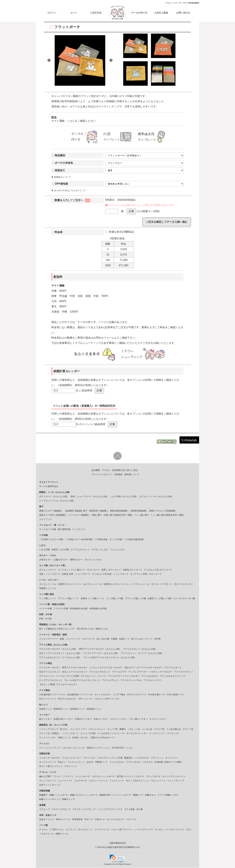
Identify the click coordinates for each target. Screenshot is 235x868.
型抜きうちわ (102, 629)
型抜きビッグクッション (99, 748)
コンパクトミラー (78, 729)
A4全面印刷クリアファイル (52, 695)
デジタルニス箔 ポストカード (158, 570)
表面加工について (61, 177)
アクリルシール (47, 676)
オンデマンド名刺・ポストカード (146, 574)
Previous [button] (49, 61)
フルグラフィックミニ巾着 (110, 758)
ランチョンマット (76, 762)
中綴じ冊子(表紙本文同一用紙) (118, 515)
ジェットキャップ (176, 781)
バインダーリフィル (174, 830)
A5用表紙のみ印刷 (98, 609)
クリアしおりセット (80, 550)
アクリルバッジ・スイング (93, 676)
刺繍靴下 (43, 795)
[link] (117, 859)
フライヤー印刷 (61, 609)
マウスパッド (70, 767)
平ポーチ (89, 820)
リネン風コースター (138, 719)
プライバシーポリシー (102, 475)
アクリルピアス (119, 672)
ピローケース (89, 639)
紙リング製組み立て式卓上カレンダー (57, 629)
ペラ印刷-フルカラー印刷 (51, 540)
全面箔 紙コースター (63, 719)
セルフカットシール (92, 584)
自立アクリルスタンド (50, 672)
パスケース (131, 820)
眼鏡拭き (128, 758)
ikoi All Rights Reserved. (122, 864)
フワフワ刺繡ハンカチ (168, 795)
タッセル (159, 830)
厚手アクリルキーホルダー (75, 668)
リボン (189, 830)
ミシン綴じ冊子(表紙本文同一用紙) (167, 515)
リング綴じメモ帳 (115, 599)
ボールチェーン (85, 830)
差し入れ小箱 (103, 639)
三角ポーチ (100, 820)
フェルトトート (117, 781)
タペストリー (172, 758)
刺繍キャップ (68, 799)
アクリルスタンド (173, 668)
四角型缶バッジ (61, 709)
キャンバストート (48, 781)
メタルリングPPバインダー (107, 699)
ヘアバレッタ (172, 734)
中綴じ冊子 (97, 515)
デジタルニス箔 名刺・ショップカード (110, 574)
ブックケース (78, 530)
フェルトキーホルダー (50, 758)
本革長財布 (77, 820)
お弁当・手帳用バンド (97, 762)
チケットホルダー (103, 695)
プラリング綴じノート (68, 599)
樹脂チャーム (62, 834)
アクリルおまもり (150, 676)
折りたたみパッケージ (142, 639)
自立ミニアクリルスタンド (75, 672)
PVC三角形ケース (175, 695)
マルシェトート (158, 781)
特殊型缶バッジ (94, 709)
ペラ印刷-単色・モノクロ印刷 (108, 540)
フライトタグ (89, 758)
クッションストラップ (50, 748)
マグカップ (44, 810)
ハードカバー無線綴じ (79, 515)
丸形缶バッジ (46, 709)
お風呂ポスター (61, 560)
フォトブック (46, 520)
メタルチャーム (47, 834)
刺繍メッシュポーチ (59, 795)
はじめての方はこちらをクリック (69, 191)
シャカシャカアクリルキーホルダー (106, 668)
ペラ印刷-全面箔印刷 (134, 540)
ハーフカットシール (140, 584)
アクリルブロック (110, 681)
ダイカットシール (48, 584)
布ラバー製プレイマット (51, 767)
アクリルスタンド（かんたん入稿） (140, 649)
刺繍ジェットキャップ (50, 799)
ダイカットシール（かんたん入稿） (157, 497)
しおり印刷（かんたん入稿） (124, 497)
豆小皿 (140, 810)
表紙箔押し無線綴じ (99, 511)
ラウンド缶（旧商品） (50, 734)
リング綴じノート (48, 599)
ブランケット (157, 758)
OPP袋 (157, 639)
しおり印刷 (44, 550)
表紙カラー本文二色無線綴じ (53, 515)
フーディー (68, 777)
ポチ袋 (48, 619)
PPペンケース (85, 699)
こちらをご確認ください (81, 121)
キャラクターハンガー (137, 734)
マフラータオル (133, 762)
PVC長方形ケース (157, 695)
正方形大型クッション (123, 748)
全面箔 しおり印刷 (60, 550)
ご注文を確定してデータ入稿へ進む (167, 222)
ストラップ (71, 830)
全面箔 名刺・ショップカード (76, 574)
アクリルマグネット (184, 672)
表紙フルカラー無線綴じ (51, 511)
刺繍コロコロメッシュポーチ (84, 795)
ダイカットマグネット (162, 584)
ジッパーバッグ (73, 639)
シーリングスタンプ (49, 729)
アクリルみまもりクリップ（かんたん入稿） (60, 658)
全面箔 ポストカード (133, 570)
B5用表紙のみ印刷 (79, 609)
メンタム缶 (147, 729)
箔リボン (64, 729)
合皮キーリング (47, 820)
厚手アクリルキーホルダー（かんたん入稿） (100, 649)
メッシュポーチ (82, 777)
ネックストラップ (48, 762)
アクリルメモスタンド (100, 672)
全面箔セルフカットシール (116, 584)
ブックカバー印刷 (48, 530)
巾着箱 (114, 639)
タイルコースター (158, 719)
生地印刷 (159, 762)
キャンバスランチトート (174, 777)
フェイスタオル (117, 762)
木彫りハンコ (64, 738)
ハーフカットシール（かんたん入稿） (57, 501)
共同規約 (118, 475)
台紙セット (124, 639)
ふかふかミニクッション (74, 748)
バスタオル (148, 762)
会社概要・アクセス (101, 470)
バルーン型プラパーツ (122, 830)
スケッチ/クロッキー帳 (184, 599)
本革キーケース (63, 820)
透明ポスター (76, 560)
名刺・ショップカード (50, 574)
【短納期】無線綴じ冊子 (76, 511)
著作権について (132, 475)
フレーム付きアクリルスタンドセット (82, 681)
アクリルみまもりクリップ (172, 676)
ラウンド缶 (188, 729)
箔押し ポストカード (111, 570)
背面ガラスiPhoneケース (103, 738)
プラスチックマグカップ (84, 810)
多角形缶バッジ (77, 709)
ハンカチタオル (142, 758)
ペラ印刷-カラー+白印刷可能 (78, 540)
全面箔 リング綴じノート (93, 599)
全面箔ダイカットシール (69, 584)
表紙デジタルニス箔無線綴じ (163, 511)
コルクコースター (118, 719)
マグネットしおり (100, 550)
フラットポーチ (153, 777)
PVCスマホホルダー (68, 699)
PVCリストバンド (48, 699)
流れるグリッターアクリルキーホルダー (144, 668)
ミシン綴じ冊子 (142, 515)
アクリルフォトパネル (131, 681)
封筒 (41, 619)
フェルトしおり (117, 550)
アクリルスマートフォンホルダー (124, 676)
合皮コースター (101, 719)
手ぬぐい (62, 762)
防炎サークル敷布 (173, 762)
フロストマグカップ (61, 810)
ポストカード (93, 570)
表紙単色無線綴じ (139, 511)
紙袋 (62, 639)
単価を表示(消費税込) (120, 232)
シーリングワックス (143, 830)
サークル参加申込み (49, 487)
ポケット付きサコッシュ (137, 781)
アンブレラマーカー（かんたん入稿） (101, 653)
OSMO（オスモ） (81, 738)
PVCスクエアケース (137, 695)
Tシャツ (57, 777)
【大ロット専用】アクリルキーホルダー (58, 685)
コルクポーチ (81, 781)
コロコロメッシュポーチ (103, 777)
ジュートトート (65, 781)
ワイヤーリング (102, 830)
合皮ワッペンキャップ (50, 785)
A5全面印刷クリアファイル (80, 695)
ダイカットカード (48, 570)
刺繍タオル (150, 795)
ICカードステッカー (184, 584)
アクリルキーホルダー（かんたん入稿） (58, 649)
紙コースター (46, 719)
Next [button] (111, 61)
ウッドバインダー (48, 738)
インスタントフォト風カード (72, 570)
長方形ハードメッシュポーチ (130, 777)
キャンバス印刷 (88, 734)
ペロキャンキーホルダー (161, 672)
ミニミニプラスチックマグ (110, 810)
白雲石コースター (83, 719)
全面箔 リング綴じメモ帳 (160, 599)
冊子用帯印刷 (64, 530)
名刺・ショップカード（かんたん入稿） (90, 497)
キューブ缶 (113, 729)
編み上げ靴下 (46, 777)
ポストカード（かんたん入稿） (54, 497)
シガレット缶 (134, 729)
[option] (80, 61)
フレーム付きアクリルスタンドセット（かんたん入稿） (110, 658)
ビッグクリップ (157, 734)
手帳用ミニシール (48, 589)
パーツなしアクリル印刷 (67, 676)
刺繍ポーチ (138, 795)
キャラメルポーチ (115, 820)
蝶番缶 (123, 729)
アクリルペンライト (153, 681)
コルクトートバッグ (98, 781)
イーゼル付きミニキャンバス (111, 734)
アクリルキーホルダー (50, 668)
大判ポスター (46, 560)
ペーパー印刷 (46, 609)
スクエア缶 (159, 729)
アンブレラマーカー (138, 672)
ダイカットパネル (93, 560)
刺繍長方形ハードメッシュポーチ (115, 795)
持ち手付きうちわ (85, 629)
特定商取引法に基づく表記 (125, 470)
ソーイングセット (70, 734)
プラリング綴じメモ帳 (135, 599)
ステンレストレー (97, 729)
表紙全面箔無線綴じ (119, 511)
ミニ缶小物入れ (174, 729)
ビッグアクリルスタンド (51, 681)
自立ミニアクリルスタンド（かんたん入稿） (60, 653)
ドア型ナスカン (57, 830)
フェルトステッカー (72, 758)
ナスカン (43, 830)
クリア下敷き (119, 695)
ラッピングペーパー (49, 639)
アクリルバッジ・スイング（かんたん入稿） (142, 653)
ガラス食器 (129, 810)
